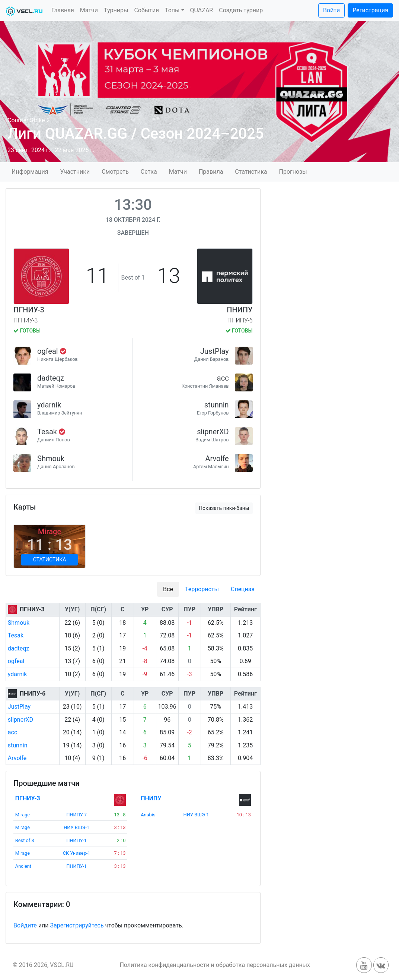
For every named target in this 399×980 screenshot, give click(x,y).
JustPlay (215, 351)
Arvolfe (217, 459)
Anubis (148, 815)
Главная (63, 10)
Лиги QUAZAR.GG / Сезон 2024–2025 (136, 134)
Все (168, 589)
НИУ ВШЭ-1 (76, 827)
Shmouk (51, 459)
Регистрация (370, 10)
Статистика (251, 172)
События (146, 10)
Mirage (23, 815)
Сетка (149, 172)
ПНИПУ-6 (33, 694)
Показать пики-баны (224, 508)
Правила (211, 172)
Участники (75, 172)
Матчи (89, 10)
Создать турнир (241, 10)
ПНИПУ (240, 310)
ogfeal (49, 351)
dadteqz (51, 378)
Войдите (25, 925)
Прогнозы (293, 172)
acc (223, 378)
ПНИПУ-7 (76, 815)
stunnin (217, 405)
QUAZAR (202, 10)
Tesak (48, 432)
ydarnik (49, 405)
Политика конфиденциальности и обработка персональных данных (215, 965)
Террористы (202, 589)
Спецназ (243, 589)
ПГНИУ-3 (29, 310)
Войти (331, 10)
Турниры (116, 10)
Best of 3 (25, 840)
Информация (30, 172)
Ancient (23, 866)
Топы (172, 10)
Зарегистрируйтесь (77, 925)
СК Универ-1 (77, 853)
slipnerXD (213, 432)
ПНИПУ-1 (76, 840)
